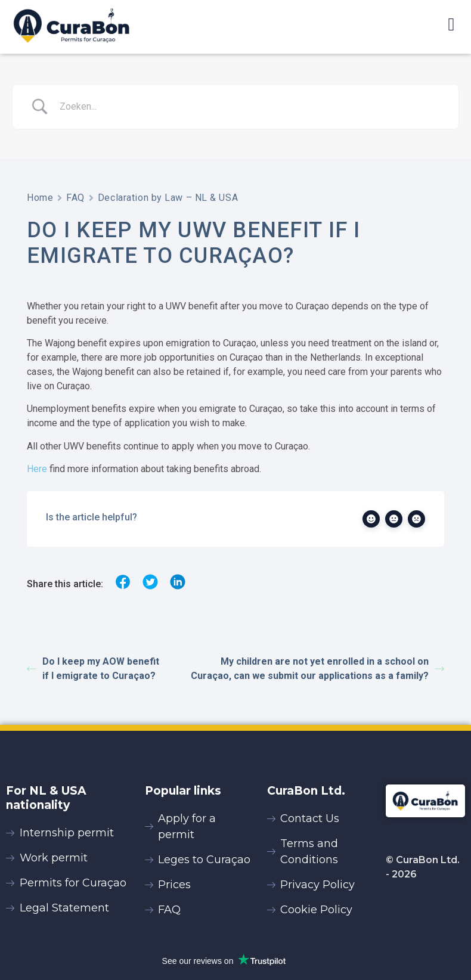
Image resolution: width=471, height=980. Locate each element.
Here (37, 469)
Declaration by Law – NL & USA (168, 198)
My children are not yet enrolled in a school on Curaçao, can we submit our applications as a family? (317, 669)
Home (40, 198)
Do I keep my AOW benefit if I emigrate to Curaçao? (93, 669)
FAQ (75, 198)
